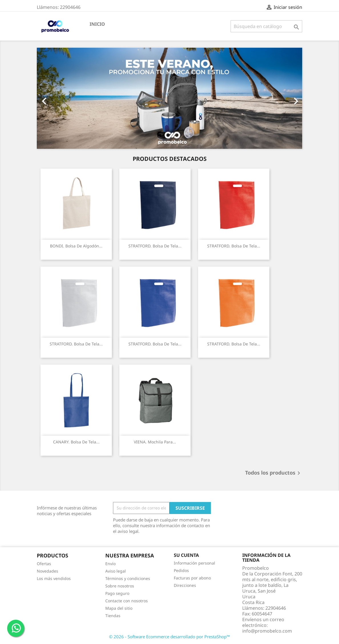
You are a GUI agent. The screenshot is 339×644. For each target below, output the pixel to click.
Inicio (97, 24)
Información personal (194, 563)
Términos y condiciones (128, 578)
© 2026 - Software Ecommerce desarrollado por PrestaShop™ (169, 637)
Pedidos (181, 570)
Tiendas (113, 616)
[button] (57, 98)
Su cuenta (186, 555)
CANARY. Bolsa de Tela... (76, 442)
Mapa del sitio (119, 608)
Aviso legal (116, 571)
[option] (169, 98)
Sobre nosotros (120, 586)
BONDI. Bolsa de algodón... (76, 246)
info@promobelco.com (267, 631)
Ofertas (44, 564)
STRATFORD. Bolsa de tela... (155, 246)
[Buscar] (266, 26)
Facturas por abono (192, 578)
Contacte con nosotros (127, 601)
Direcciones (185, 585)
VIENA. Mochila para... (155, 442)
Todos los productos (274, 473)
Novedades (48, 571)
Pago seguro (117, 593)
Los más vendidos (54, 578)
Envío (110, 564)
